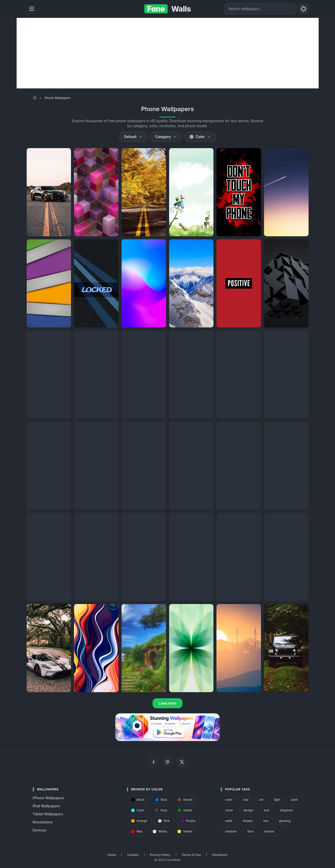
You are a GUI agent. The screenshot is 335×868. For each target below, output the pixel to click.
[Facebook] (154, 762)
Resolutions (43, 822)
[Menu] (32, 9)
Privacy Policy (160, 855)
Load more (168, 703)
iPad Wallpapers (46, 806)
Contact (133, 855)
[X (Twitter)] (182, 762)
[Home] (35, 97)
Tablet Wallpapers (48, 814)
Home (112, 855)
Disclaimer (220, 855)
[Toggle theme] (304, 9)
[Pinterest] (168, 762)
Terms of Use (191, 855)
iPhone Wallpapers (49, 798)
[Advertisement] (168, 53)
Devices (40, 830)
